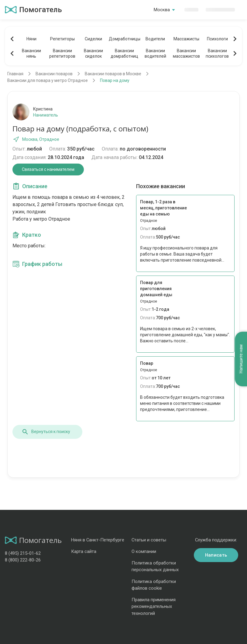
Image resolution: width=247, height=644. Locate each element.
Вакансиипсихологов (217, 53)
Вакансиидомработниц (124, 53)
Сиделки (93, 39)
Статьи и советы (149, 540)
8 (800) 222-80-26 (23, 560)
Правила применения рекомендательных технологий (154, 606)
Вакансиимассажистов (186, 53)
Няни (31, 39)
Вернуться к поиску (46, 432)
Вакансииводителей (155, 53)
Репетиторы (62, 39)
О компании (144, 551)
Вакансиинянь (31, 53)
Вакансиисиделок (93, 53)
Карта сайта (84, 551)
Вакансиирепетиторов (62, 53)
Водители (155, 39)
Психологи (217, 39)
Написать (216, 555)
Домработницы (124, 39)
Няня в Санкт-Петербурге (98, 540)
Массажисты (186, 39)
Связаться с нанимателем (48, 169)
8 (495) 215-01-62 (23, 553)
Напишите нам (241, 359)
